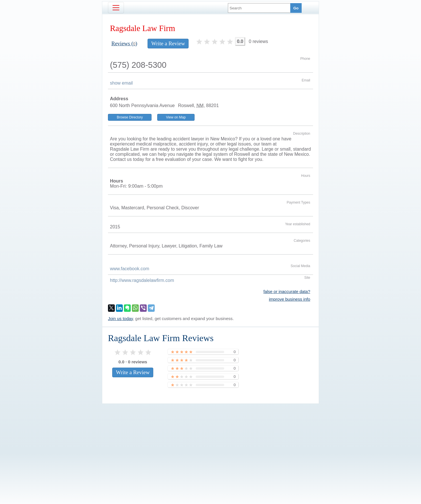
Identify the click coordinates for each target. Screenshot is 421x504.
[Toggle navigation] (116, 8)
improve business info (290, 299)
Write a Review (168, 43)
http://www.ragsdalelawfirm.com (142, 280)
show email (121, 83)
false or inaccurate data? (287, 291)
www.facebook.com (130, 269)
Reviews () (124, 43)
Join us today (120, 318)
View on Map (176, 117)
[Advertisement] (210, 444)
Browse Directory (130, 117)
